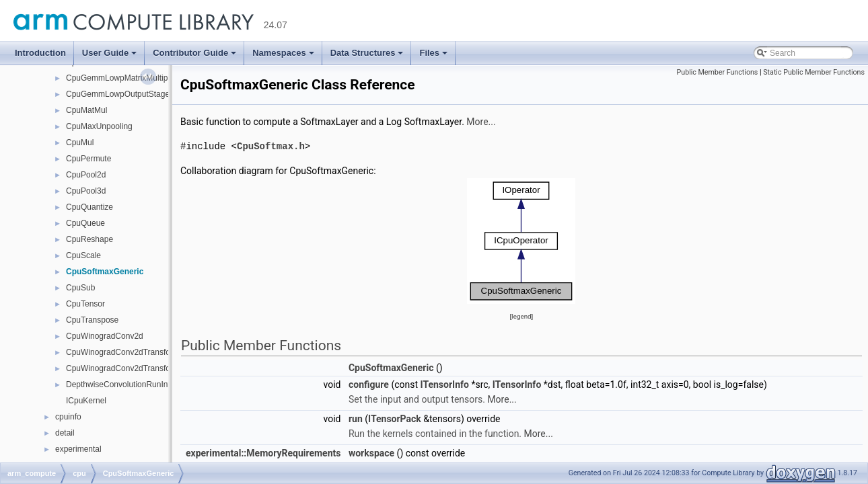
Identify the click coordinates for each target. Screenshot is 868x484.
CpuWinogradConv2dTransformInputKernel (143, 352)
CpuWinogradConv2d (105, 336)
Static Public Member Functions (814, 72)
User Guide (109, 53)
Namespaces (283, 53)
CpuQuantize (89, 207)
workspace (371, 452)
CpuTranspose (92, 320)
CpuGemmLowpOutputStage (118, 94)
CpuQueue (85, 223)
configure (369, 384)
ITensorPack (395, 418)
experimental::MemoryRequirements (263, 452)
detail (65, 433)
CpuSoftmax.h (271, 146)
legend (521, 316)
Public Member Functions (718, 72)
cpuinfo (68, 417)
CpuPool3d (86, 191)
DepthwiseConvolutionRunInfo (120, 385)
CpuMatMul (86, 110)
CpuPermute (88, 159)
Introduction (40, 53)
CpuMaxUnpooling (99, 126)
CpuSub (80, 288)
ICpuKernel (86, 401)
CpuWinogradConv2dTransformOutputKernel (147, 368)
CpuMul (80, 143)
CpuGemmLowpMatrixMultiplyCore (129, 78)
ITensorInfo (445, 384)
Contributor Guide (194, 53)
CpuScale (83, 255)
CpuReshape (89, 239)
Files (433, 53)
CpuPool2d (86, 175)
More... (481, 122)
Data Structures (367, 53)
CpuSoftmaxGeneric (105, 272)
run (356, 418)
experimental (78, 449)
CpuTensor (85, 304)
